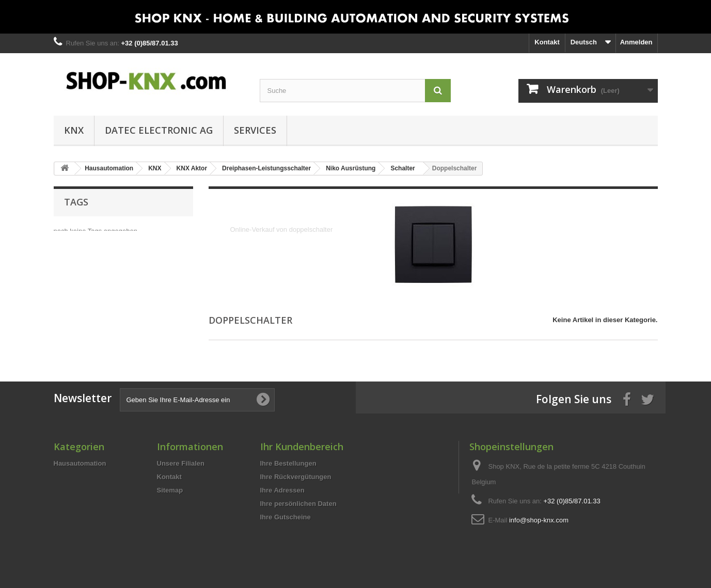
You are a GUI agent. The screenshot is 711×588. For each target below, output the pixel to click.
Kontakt (547, 42)
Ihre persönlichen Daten (298, 504)
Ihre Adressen (282, 490)
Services (255, 130)
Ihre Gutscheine (286, 517)
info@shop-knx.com (539, 520)
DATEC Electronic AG (159, 130)
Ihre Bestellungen (288, 463)
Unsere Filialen (181, 463)
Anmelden (636, 42)
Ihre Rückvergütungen (296, 477)
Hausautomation (80, 463)
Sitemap (170, 490)
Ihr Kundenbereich (302, 447)
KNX (74, 130)
